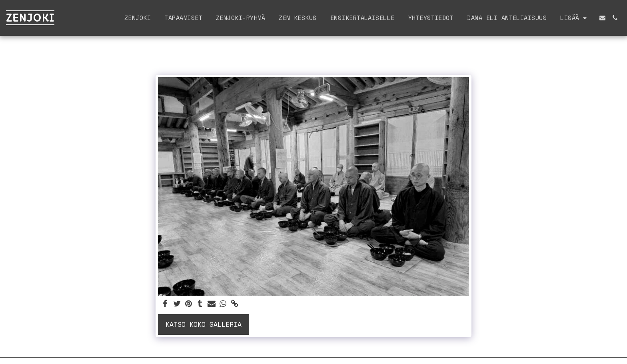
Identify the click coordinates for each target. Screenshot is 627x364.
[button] (602, 18)
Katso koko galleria (204, 324)
